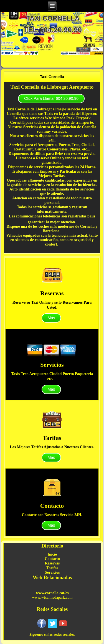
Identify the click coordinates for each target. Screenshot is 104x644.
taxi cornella (53, 18)
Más (51, 318)
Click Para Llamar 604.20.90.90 (51, 98)
